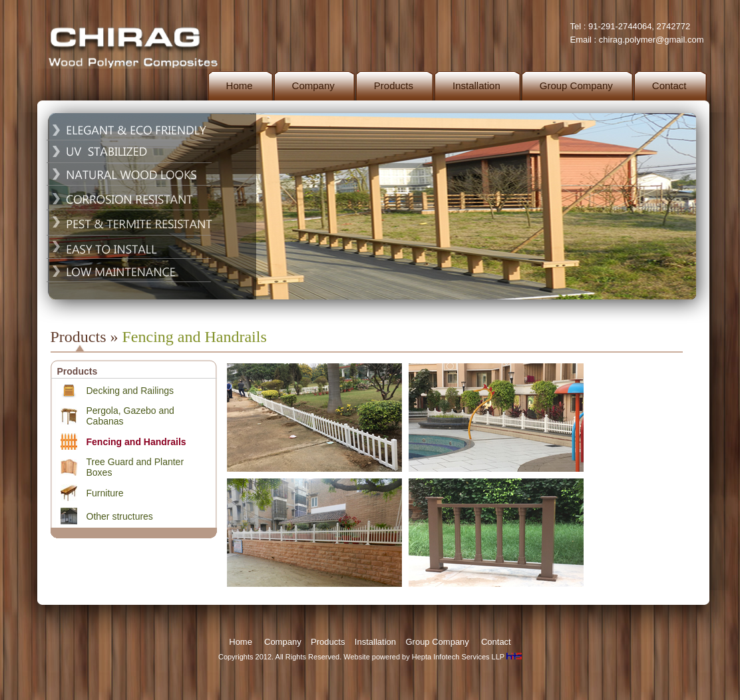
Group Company (437, 642)
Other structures (120, 516)
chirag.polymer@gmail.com (651, 40)
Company (283, 642)
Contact (496, 642)
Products (328, 642)
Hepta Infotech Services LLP (458, 657)
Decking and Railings (130, 391)
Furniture (105, 493)
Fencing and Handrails (136, 442)
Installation (375, 642)
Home (241, 642)
